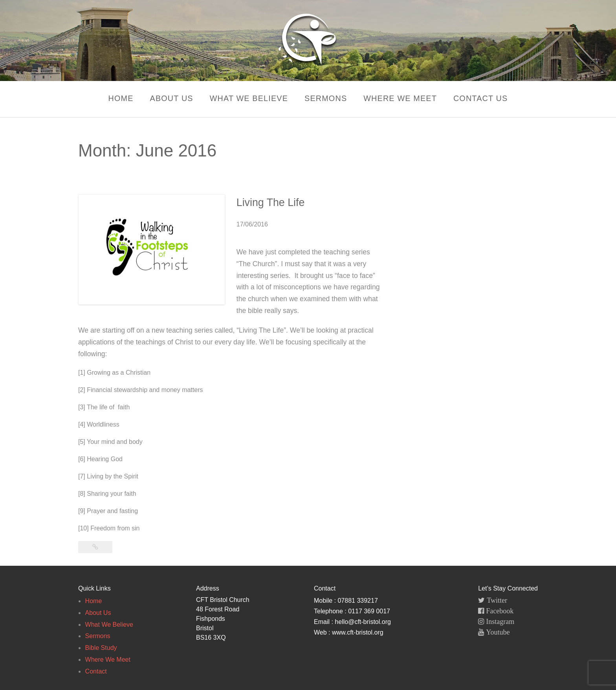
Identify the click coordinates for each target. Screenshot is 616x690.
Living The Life (264, 202)
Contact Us (483, 98)
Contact (96, 671)
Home (118, 98)
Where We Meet (402, 98)
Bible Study (101, 648)
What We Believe (248, 98)
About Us (170, 98)
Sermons (326, 98)
